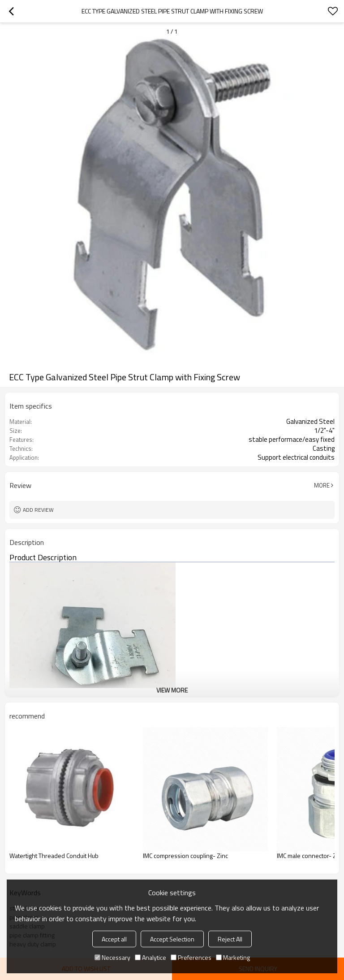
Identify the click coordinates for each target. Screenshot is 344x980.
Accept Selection (172, 939)
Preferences (191, 957)
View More (172, 690)
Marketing (233, 957)
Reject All (230, 939)
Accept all (114, 939)
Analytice (150, 957)
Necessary (112, 957)
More (322, 485)
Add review (38, 510)
